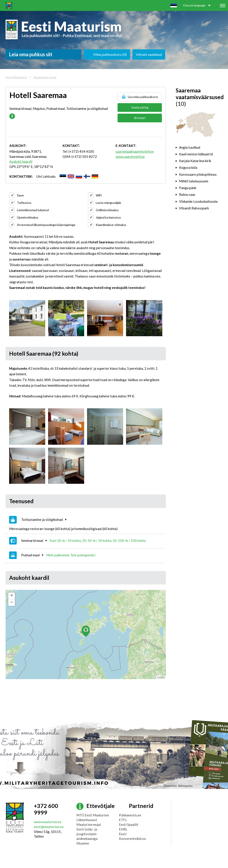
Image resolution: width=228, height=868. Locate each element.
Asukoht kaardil (21, 161)
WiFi (99, 195)
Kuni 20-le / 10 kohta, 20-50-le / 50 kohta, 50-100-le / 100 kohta (98, 540)
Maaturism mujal (89, 824)
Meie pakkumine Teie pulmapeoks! (71, 555)
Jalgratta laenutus (108, 217)
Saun (20, 195)
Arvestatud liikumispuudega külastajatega (46, 225)
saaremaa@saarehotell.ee (135, 151)
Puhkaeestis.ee (130, 815)
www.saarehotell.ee (130, 156)
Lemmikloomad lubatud (33, 210)
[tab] (199, 147)
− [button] (12, 603)
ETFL (123, 820)
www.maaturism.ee (48, 822)
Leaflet (161, 677)
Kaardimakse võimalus (111, 225)
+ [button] (12, 596)
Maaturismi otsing (45, 77)
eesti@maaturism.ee (49, 827)
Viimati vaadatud (149, 54)
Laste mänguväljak (108, 203)
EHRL (123, 829)
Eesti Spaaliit (129, 824)
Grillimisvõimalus (107, 210)
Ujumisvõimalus (28, 217)
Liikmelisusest (87, 820)
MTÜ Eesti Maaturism (93, 815)
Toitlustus (24, 203)
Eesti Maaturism (16, 77)
